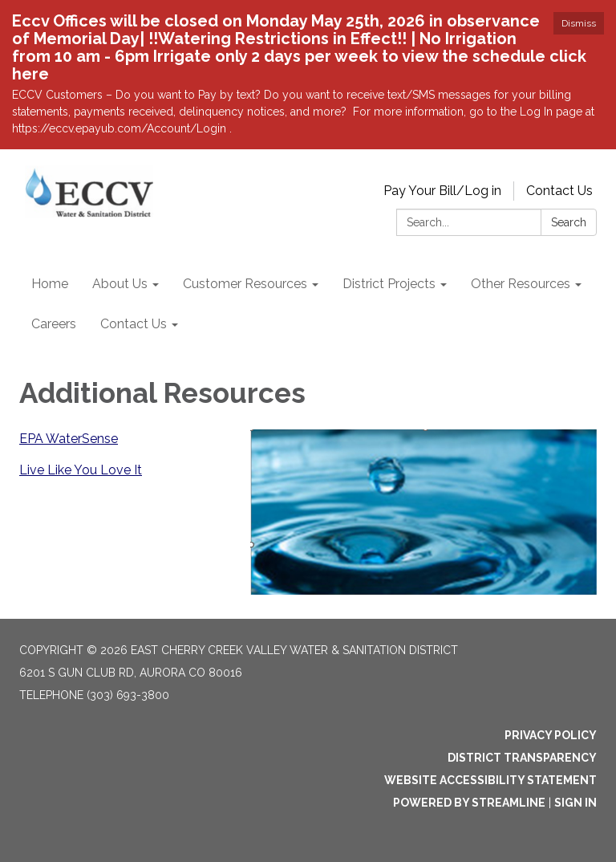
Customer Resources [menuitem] (245, 284)
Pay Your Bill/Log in (442, 191)
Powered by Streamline (469, 803)
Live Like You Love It (81, 470)
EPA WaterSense (69, 439)
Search (569, 222)
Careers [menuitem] (54, 324)
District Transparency (522, 758)
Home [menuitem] (50, 284)
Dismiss (579, 23)
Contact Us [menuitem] (134, 324)
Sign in (575, 803)
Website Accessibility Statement (490, 780)
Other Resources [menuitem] (521, 284)
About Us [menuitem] (120, 284)
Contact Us (559, 191)
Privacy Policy (551, 735)
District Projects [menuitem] (389, 284)
